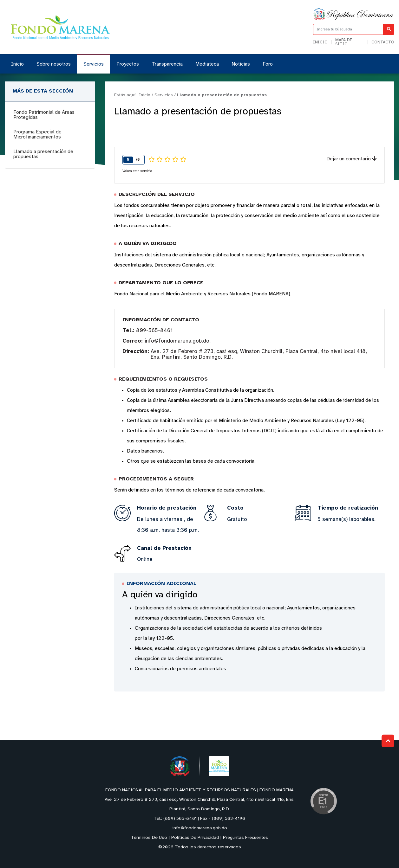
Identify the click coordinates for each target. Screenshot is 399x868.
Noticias (241, 64)
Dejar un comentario (351, 159)
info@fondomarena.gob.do (177, 341)
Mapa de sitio (344, 42)
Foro (268, 64)
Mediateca (207, 64)
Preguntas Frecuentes (245, 838)
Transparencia (167, 64)
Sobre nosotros (54, 64)
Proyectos (128, 64)
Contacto (383, 42)
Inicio (320, 42)
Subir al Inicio (388, 741)
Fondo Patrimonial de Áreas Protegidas (44, 115)
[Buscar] (389, 29)
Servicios (94, 64)
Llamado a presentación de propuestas (43, 154)
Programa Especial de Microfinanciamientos (37, 135)
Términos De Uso (149, 838)
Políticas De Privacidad (195, 838)
